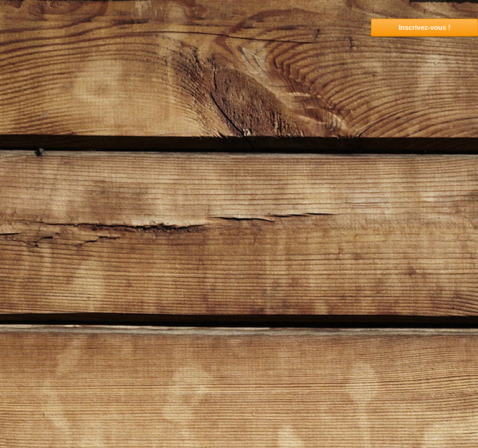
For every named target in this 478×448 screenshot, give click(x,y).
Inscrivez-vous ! (424, 27)
